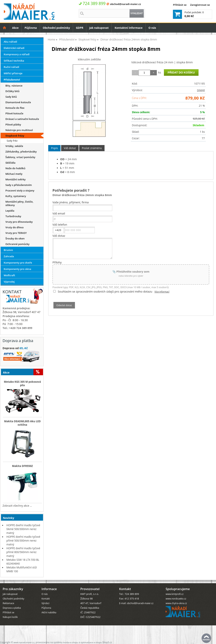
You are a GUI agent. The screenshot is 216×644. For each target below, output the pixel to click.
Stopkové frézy (15, 136)
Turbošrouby (13, 216)
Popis (54, 148)
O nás (152, 28)
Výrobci (45, 603)
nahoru (206, 638)
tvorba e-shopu (71, 642)
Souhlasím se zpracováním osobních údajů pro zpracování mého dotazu (105, 291)
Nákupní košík (10, 617)
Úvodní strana (5, 28)
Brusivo (8, 250)
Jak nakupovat (99, 28)
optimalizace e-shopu (91, 642)
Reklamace (8, 603)
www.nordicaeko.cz (176, 599)
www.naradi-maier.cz (24, 642)
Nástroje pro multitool (19, 130)
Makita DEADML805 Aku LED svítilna (22, 423)
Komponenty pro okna (17, 269)
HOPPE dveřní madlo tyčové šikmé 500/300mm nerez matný (23, 529)
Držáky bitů (12, 91)
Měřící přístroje (13, 73)
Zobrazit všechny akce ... (17, 506)
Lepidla (10, 211)
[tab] (54, 148)
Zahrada (9, 256)
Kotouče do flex (15, 108)
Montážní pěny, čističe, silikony (19, 203)
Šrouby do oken (15, 238)
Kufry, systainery (16, 196)
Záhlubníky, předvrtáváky (21, 152)
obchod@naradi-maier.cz (125, 4)
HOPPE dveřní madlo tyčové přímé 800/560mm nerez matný (23, 552)
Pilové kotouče (14, 113)
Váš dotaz (70, 148)
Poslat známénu (92, 148)
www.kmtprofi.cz (175, 594)
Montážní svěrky (15, 179)
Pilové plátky (13, 125)
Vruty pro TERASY (16, 233)
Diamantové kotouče (18, 102)
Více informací (162, 292)
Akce (15, 28)
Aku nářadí (10, 42)
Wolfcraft (9, 275)
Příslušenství (12, 80)
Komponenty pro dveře (18, 263)
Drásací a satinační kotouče (22, 119)
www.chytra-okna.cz (176, 603)
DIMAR (201, 90)
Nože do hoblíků (15, 168)
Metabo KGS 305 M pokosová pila (22, 383)
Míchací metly (14, 174)
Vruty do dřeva (14, 227)
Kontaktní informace (128, 28)
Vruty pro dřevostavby (19, 222)
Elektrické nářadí (14, 48)
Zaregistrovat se (200, 5)
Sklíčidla (10, 163)
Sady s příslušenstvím (19, 185)
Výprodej (9, 282)
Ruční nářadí (11, 67)
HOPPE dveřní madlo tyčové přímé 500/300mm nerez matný (23, 541)
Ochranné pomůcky (17, 244)
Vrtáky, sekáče (14, 146)
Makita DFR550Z (22, 466)
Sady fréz (12, 141)
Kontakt (46, 599)
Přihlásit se (180, 5)
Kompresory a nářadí (17, 54)
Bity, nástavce (14, 86)
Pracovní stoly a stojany (20, 190)
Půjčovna (31, 28)
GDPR (80, 28)
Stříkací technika (14, 61)
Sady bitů (11, 97)
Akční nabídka (49, 612)
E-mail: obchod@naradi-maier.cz (136, 603)
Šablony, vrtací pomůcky (20, 157)
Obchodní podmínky (56, 28)
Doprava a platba (12, 608)
